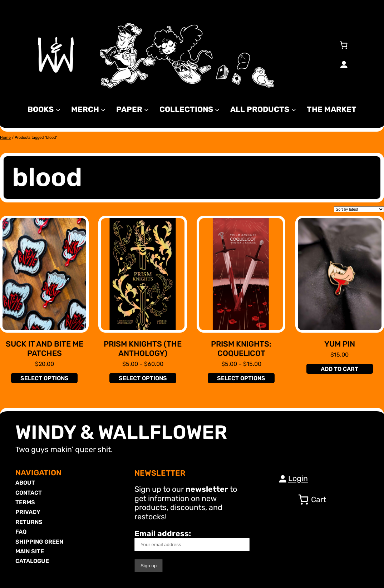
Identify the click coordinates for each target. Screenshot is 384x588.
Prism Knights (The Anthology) (143, 349)
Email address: (192, 540)
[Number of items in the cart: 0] (344, 45)
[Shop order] (359, 209)
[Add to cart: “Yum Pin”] (340, 369)
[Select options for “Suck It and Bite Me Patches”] (44, 378)
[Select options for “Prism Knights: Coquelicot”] (241, 378)
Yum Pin (340, 344)
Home (5, 138)
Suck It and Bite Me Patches (45, 349)
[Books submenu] (58, 109)
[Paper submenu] (146, 109)
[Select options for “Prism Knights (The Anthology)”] (143, 378)
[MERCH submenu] (103, 109)
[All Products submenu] (294, 109)
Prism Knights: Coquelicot (241, 349)
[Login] (344, 64)
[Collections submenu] (217, 109)
